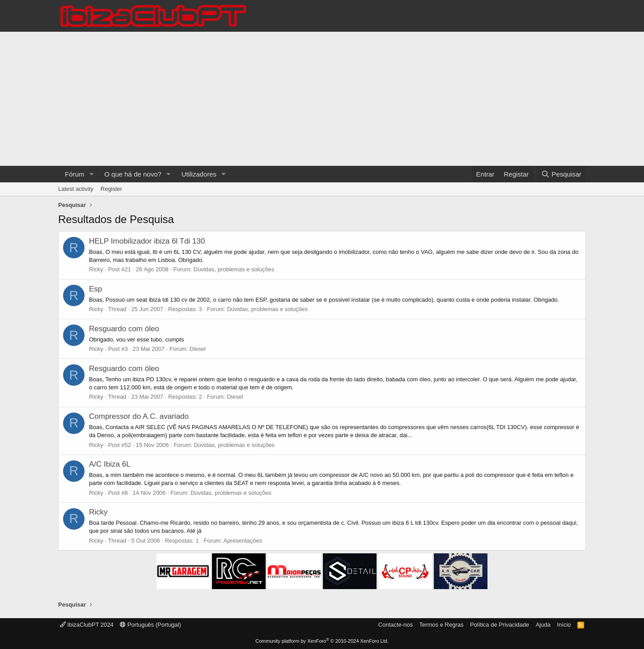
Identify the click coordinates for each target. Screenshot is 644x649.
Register (111, 189)
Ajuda (543, 625)
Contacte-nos (396, 625)
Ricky (96, 269)
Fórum (74, 174)
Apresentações (243, 541)
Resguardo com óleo (124, 329)
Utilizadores (199, 174)
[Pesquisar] (561, 174)
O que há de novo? (133, 174)
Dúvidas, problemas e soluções (234, 269)
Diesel (198, 349)
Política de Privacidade (500, 625)
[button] (91, 174)
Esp (95, 289)
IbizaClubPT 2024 (87, 625)
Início (564, 625)
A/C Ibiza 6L (110, 464)
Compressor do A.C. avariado (139, 416)
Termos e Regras (441, 625)
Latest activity (76, 189)
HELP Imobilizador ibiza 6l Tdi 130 (147, 241)
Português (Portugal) (150, 625)
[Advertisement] (322, 99)
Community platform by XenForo (322, 641)
